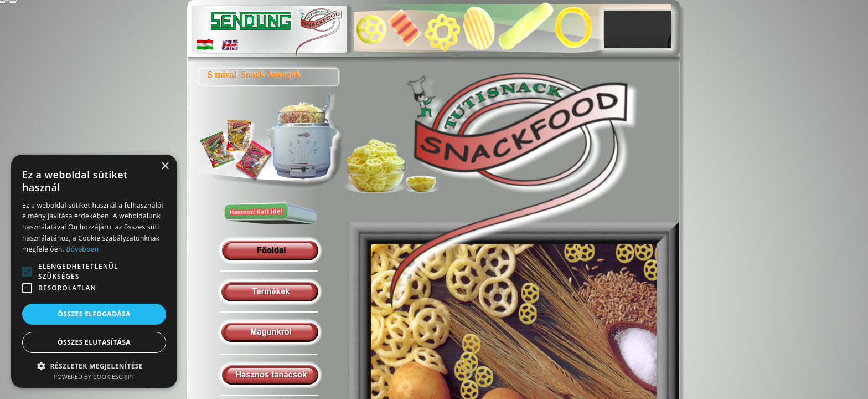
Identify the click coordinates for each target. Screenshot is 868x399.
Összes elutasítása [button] (94, 342)
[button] (94, 365)
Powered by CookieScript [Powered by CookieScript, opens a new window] (94, 377)
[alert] (94, 271)
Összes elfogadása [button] (94, 314)
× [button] (165, 167)
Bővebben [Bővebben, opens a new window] (82, 249)
